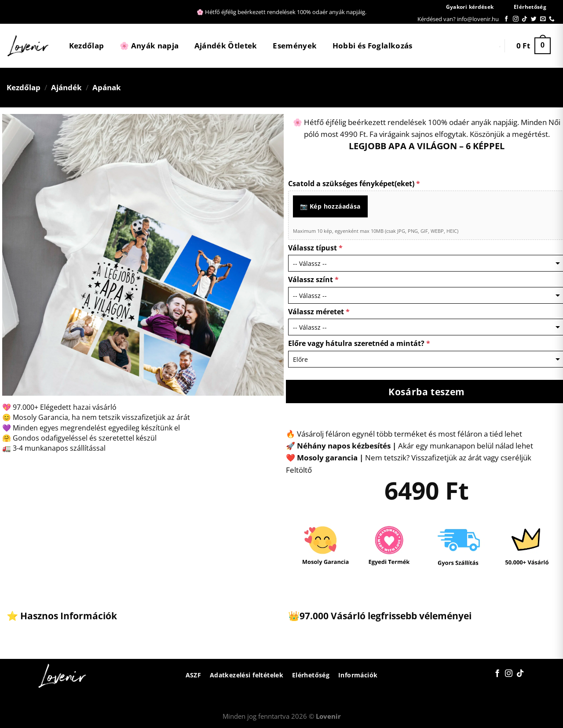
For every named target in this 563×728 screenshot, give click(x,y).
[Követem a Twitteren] (534, 19)
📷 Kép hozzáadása (330, 206)
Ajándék (66, 87)
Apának (107, 87)
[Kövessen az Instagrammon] (516, 19)
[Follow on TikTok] (525, 19)
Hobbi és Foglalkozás (373, 46)
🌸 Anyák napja (149, 46)
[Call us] (552, 19)
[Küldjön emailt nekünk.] (543, 19)
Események (295, 46)
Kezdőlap (87, 46)
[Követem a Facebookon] (506, 19)
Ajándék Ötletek (226, 46)
